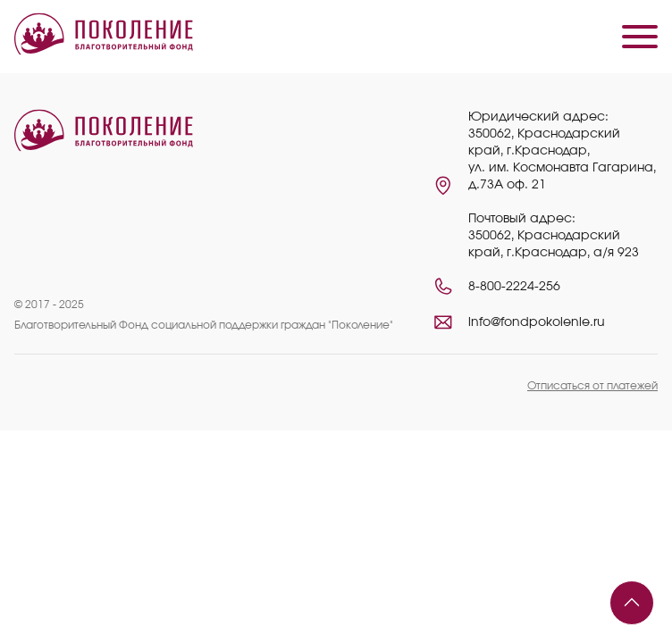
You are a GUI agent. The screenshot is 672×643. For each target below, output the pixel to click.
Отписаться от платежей (592, 386)
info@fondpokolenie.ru (537, 322)
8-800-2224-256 (514, 287)
